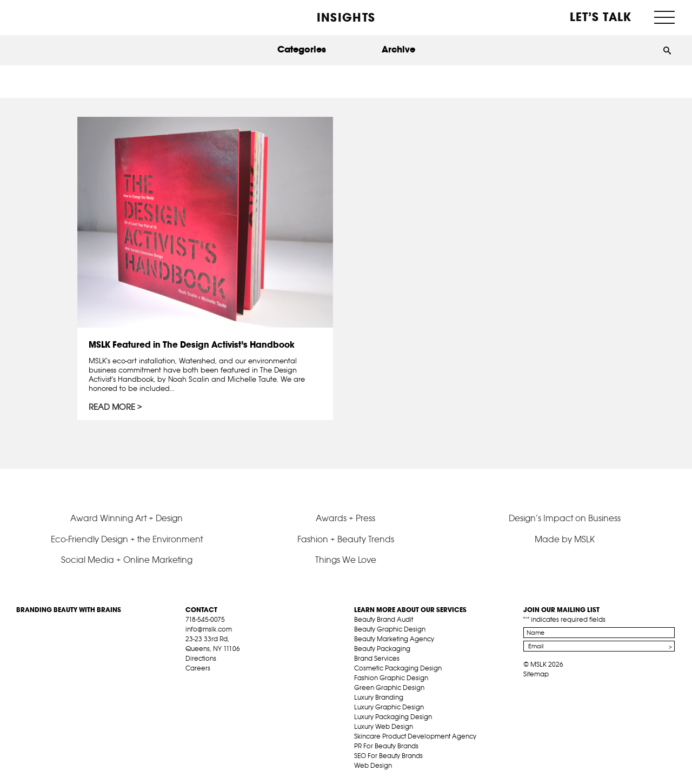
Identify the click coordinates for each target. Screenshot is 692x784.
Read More (112, 407)
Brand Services (377, 658)
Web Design (373, 765)
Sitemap (536, 674)
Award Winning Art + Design (127, 518)
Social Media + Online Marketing (127, 560)
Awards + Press (345, 518)
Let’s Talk (601, 17)
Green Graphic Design (389, 687)
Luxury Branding (379, 697)
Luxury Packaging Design (393, 717)
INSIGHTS (346, 17)
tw (207, 681)
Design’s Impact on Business (565, 518)
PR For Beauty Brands (386, 746)
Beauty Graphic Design (390, 629)
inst (241, 681)
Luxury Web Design (384, 726)
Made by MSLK (565, 539)
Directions (201, 658)
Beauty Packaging (382, 649)
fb (190, 681)
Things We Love (346, 560)
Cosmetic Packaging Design (398, 668)
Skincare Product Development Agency (415, 736)
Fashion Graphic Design (391, 678)
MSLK (57, 16)
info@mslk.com (209, 629)
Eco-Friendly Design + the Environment (127, 539)
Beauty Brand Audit (384, 619)
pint (224, 681)
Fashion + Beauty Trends (346, 539)
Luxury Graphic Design (389, 707)
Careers (198, 668)
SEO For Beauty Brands (388, 756)
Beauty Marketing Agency (394, 639)
